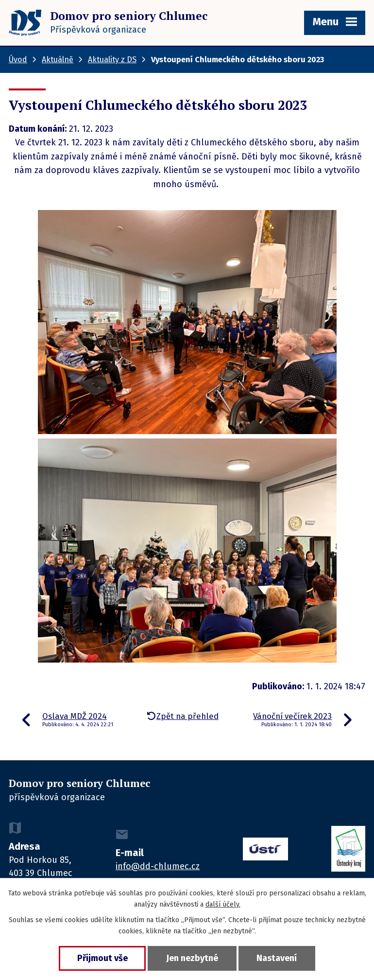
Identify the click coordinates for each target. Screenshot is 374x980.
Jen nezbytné (192, 958)
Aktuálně (58, 60)
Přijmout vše (101, 958)
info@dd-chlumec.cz (158, 866)
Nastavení (278, 958)
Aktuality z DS (112, 60)
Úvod (18, 60)
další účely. (223, 904)
